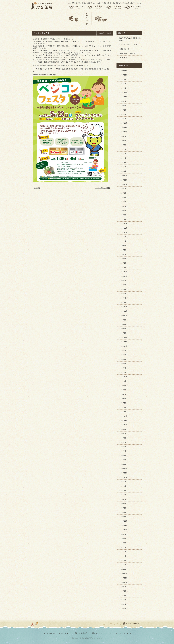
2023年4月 (123, 158)
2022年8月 (123, 193)
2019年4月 (123, 329)
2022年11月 (123, 180)
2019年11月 (123, 311)
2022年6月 (123, 202)
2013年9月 (123, 587)
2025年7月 (123, 84)
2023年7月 (123, 145)
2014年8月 (123, 539)
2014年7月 (123, 543)
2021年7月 (123, 246)
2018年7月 (123, 359)
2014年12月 (123, 521)
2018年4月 (123, 368)
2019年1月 (123, 333)
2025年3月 (123, 88)
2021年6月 (123, 250)
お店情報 (96, 7)
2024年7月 (123, 106)
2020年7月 (123, 289)
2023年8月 (123, 141)
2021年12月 (123, 224)
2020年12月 (123, 272)
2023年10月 (123, 132)
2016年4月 (123, 451)
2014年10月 (123, 530)
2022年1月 (123, 219)
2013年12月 (123, 574)
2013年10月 (123, 582)
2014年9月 (123, 534)
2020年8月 (123, 285)
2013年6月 (123, 600)
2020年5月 (123, 294)
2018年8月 (123, 355)
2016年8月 (123, 434)
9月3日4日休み (124, 49)
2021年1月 (123, 267)
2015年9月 (123, 482)
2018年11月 (123, 342)
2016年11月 (123, 420)
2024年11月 (123, 97)
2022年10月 (123, 184)
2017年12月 (123, 377)
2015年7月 (123, 490)
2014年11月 (123, 526)
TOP (44, 633)
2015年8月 (123, 486)
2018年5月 (123, 364)
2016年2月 (123, 460)
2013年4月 (123, 609)
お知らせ (52, 633)
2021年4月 (123, 259)
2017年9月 (123, 381)
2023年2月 (123, 167)
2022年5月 (123, 206)
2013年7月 (123, 595)
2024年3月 (123, 119)
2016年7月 (123, 438)
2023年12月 (123, 123)
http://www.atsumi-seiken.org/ (44, 75)
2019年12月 (123, 307)
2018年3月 (123, 372)
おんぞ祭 (37, 188)
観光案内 (115, 7)
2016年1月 (123, 464)
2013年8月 (123, 591)
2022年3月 (123, 215)
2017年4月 (123, 399)
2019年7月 (123, 324)
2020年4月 (123, 298)
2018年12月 (123, 337)
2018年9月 (123, 351)
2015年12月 (123, 469)
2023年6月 (123, 149)
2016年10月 (123, 425)
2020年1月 (123, 302)
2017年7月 (123, 390)
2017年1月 (123, 412)
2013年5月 (123, 604)
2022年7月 (123, 198)
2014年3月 (123, 560)
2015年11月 (123, 473)
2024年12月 (123, 92)
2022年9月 (123, 189)
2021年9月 (123, 237)
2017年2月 (123, 407)
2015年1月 (123, 517)
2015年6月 (123, 495)
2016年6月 (123, 442)
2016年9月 (123, 429)
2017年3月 (123, 403)
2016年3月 (123, 456)
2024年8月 (123, 101)
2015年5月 (123, 499)
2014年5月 (123, 552)
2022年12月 (123, 176)
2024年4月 (123, 114)
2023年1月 (123, 171)
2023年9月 (123, 136)
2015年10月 (123, 477)
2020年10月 (123, 276)
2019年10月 (123, 316)
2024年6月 (123, 110)
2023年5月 (123, 154)
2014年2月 (123, 565)
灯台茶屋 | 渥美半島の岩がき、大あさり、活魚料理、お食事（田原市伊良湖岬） (42, 6)
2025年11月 (123, 71)
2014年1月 (123, 569)
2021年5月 (123, 254)
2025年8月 (123, 79)
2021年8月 (123, 241)
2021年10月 (123, 232)
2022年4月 (123, 211)
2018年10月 (123, 346)
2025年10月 (123, 75)
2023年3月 (123, 162)
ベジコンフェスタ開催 (103, 188)
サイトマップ (127, 633)
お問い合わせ (134, 7)
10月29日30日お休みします (129, 45)
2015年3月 (123, 508)
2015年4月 (123, 504)
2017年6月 (123, 394)
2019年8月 (123, 320)
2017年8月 (123, 386)
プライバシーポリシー (111, 633)
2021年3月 (123, 263)
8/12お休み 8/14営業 (127, 53)
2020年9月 (123, 281)
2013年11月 (123, 578)
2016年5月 (123, 447)
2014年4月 (123, 556)
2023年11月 (123, 128)
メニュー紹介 (77, 7)
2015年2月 (123, 512)
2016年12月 (123, 416)
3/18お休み (123, 58)
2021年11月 (123, 228)
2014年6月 (123, 547)
